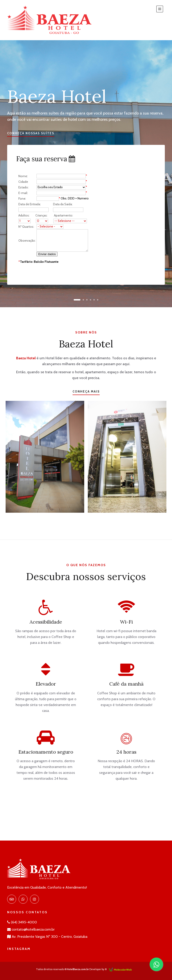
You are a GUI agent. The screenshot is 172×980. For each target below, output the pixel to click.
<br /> (55, 221)
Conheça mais (86, 391)
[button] (77, 300)
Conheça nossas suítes (31, 133)
